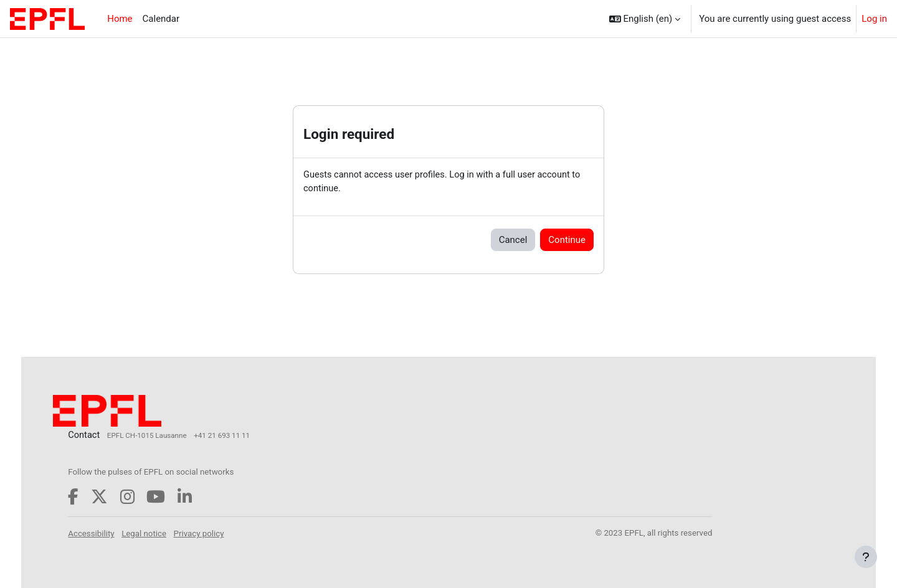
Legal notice (168, 533)
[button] (645, 19)
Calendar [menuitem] (161, 19)
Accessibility (115, 533)
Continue (567, 240)
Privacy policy (223, 533)
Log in (874, 19)
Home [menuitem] (120, 19)
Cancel (513, 240)
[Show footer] (866, 557)
